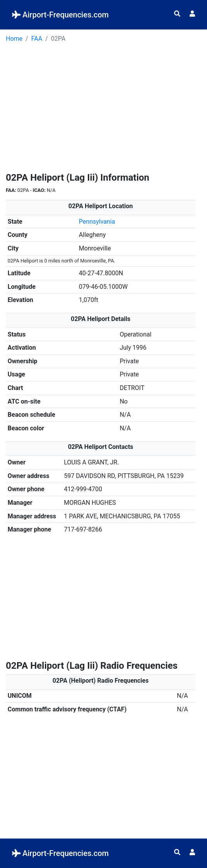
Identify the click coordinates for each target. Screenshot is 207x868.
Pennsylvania (97, 222)
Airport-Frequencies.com (60, 15)
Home (14, 39)
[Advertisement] (103, 110)
